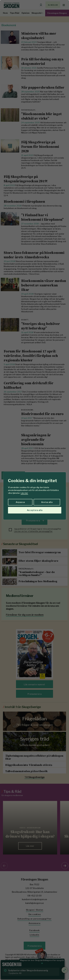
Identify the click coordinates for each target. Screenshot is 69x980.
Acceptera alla (35, 510)
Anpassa (20, 502)
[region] (34, 490)
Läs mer (24, 493)
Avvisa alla (47, 502)
